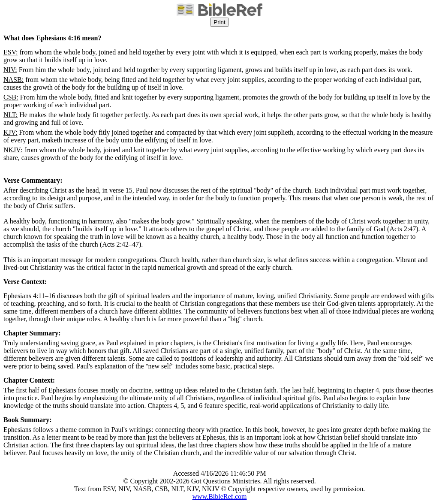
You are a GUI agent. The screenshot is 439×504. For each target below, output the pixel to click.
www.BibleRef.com (220, 496)
